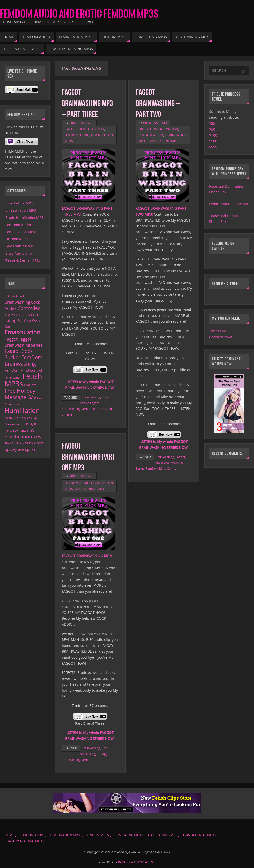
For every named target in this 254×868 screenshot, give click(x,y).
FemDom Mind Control (161, 468)
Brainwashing (91, 397)
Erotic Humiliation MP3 (84, 129)
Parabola (126, 862)
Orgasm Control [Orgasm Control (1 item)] (15, 424)
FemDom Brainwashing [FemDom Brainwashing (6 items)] (24, 361)
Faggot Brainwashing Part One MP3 (88, 457)
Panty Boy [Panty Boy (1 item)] (11, 431)
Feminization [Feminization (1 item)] (13, 378)
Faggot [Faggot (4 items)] (11, 339)
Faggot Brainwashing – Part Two (158, 103)
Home (9, 835)
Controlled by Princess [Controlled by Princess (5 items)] (23, 311)
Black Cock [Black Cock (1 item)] (18, 296)
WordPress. (146, 862)
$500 (213, 141)
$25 (212, 123)
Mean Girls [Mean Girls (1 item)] (12, 418)
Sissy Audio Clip (19, 253)
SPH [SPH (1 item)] (32, 450)
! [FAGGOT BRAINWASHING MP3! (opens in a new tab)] (87, 556)
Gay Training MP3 (163, 141)
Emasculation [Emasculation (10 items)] (23, 332)
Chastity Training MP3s (24, 841)
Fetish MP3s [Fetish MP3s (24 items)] (23, 380)
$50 (212, 129)
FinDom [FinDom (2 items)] (30, 385)
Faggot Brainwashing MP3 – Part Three (87, 103)
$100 (213, 135)
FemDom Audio (77, 135)
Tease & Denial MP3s (23, 260)
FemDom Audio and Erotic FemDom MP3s (79, 14)
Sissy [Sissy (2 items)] (37, 437)
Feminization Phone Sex (229, 204)
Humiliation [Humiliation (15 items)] (22, 410)
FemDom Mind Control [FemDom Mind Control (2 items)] (23, 370)
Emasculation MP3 (21, 210)
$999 (213, 147)
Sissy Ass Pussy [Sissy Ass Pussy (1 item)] (14, 443)
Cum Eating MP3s (20, 203)
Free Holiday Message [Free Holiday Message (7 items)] (20, 394)
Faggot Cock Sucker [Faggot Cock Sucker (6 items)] (19, 354)
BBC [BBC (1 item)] (7, 296)
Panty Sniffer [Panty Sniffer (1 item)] (27, 431)
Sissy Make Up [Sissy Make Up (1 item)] (20, 450)
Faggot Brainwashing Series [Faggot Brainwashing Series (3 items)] (24, 342)
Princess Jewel (82, 123)
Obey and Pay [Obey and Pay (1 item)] (28, 418)
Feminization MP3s (21, 232)
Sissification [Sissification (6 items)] (18, 437)
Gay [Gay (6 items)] (32, 397)
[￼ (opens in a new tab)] (90, 372)
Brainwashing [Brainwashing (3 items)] (17, 302)
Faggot (180, 457)
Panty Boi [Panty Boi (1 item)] (32, 424)
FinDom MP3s (17, 239)
